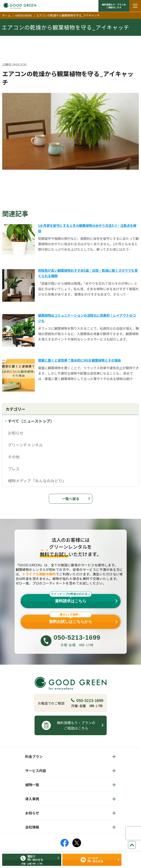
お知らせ (16, 433)
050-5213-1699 (87, 700)
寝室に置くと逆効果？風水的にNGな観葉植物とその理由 (80, 360)
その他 (14, 457)
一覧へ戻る (71, 499)
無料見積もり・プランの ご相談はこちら (114, 6)
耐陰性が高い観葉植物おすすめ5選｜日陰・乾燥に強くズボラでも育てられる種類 (88, 273)
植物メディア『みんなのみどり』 (37, 481)
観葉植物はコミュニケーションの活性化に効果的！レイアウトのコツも (87, 318)
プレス (14, 469)
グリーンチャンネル (25, 445)
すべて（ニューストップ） (31, 421)
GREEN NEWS (23, 15)
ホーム (6, 15)
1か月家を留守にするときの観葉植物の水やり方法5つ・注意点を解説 (87, 228)
